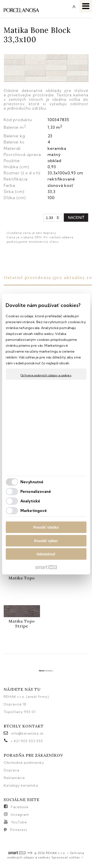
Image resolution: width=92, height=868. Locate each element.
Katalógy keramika (21, 785)
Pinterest (19, 830)
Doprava (12, 770)
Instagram (20, 815)
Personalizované (36, 491)
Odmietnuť (46, 554)
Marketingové (34, 510)
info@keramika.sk (27, 733)
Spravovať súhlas (66, 857)
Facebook (20, 807)
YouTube (19, 822)
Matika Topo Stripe (22, 624)
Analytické (30, 501)
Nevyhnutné (32, 482)
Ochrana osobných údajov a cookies (46, 375)
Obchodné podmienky (24, 763)
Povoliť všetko (46, 527)
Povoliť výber (46, 541)
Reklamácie (15, 778)
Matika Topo (22, 578)
